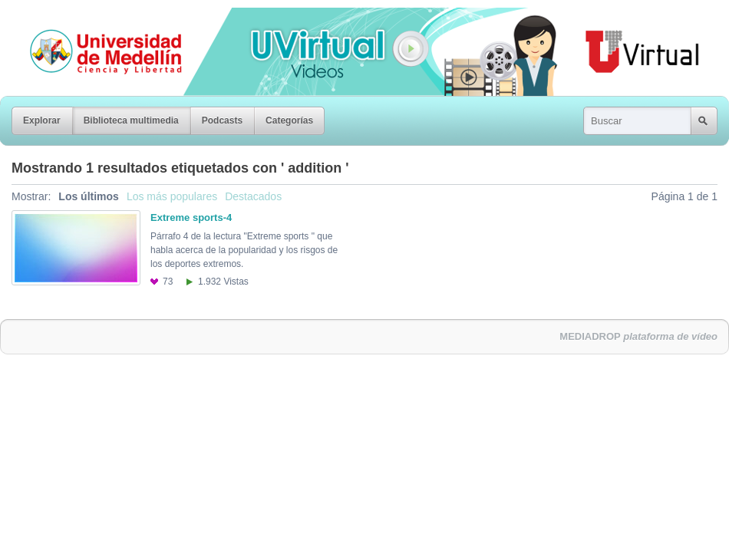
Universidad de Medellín (94, 18)
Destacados (253, 196)
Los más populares (172, 196)
